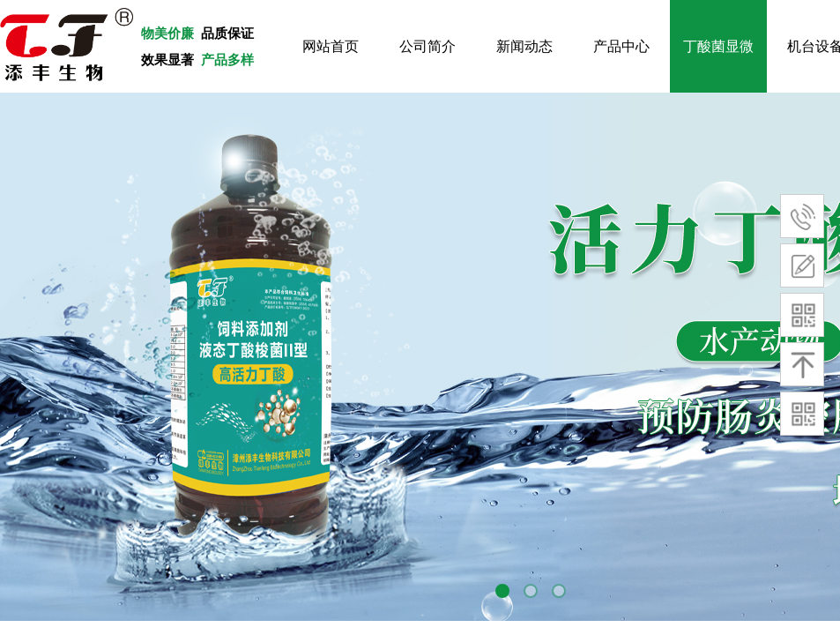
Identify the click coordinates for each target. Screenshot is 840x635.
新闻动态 (524, 46)
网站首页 (331, 46)
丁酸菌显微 (718, 46)
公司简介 (427, 46)
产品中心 (621, 46)
